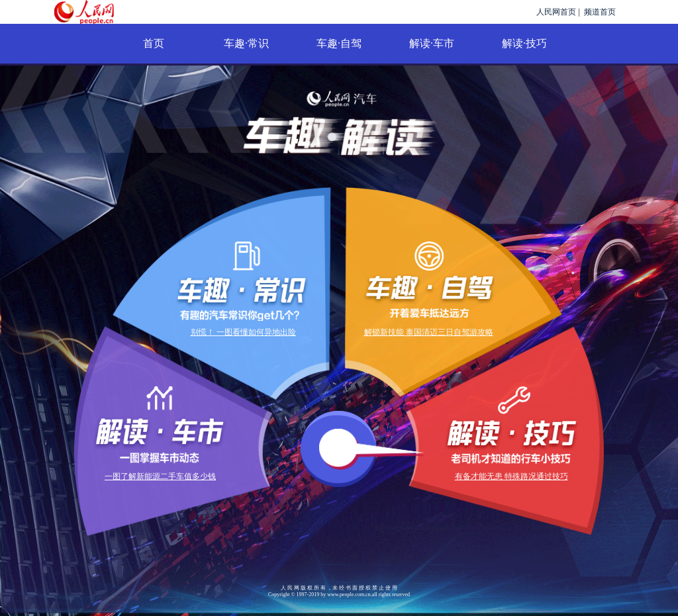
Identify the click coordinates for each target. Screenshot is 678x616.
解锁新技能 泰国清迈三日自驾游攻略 (429, 332)
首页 (154, 43)
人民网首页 (556, 12)
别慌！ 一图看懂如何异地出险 (243, 332)
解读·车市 (432, 43)
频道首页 (600, 12)
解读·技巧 (524, 43)
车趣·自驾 (339, 43)
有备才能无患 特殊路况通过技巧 (511, 476)
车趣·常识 (246, 43)
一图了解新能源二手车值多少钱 (160, 476)
